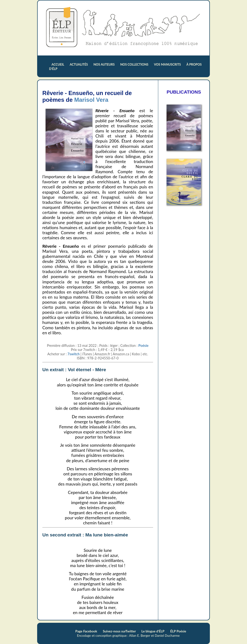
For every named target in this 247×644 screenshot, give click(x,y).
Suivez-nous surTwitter (120, 631)
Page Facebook (87, 631)
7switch (74, 354)
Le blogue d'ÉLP (153, 631)
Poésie (144, 346)
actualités (79, 64)
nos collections (135, 64)
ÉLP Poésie (178, 631)
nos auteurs (105, 64)
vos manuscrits (168, 64)
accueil (58, 64)
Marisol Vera (91, 100)
